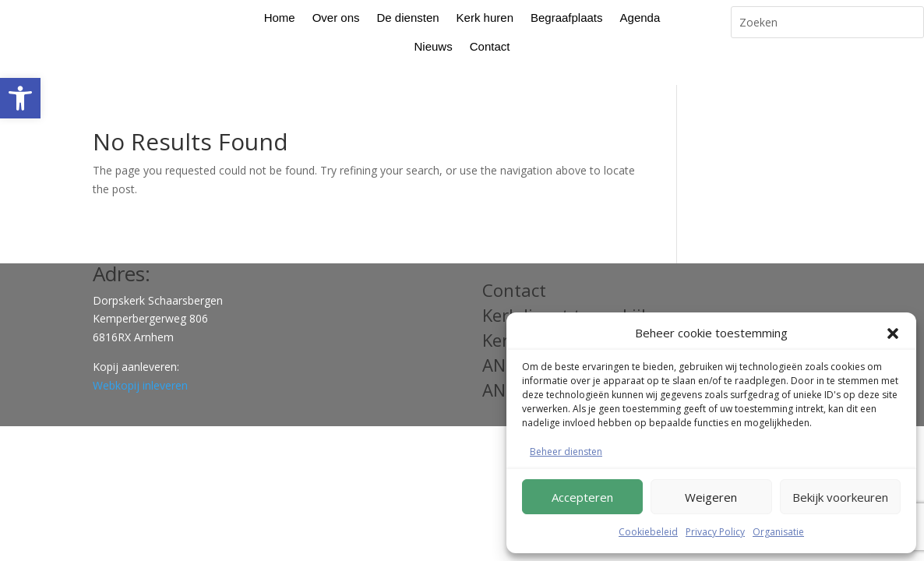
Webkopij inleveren (140, 361)
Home (280, 18)
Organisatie (778, 532)
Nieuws (434, 46)
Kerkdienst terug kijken (577, 291)
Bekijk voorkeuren (840, 497)
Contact (490, 46)
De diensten (408, 18)
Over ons (336, 18)
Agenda (640, 18)
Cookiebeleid (648, 532)
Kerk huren (485, 18)
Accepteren (582, 497)
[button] (20, 98)
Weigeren (711, 497)
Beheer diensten (566, 452)
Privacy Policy (715, 532)
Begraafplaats (567, 18)
